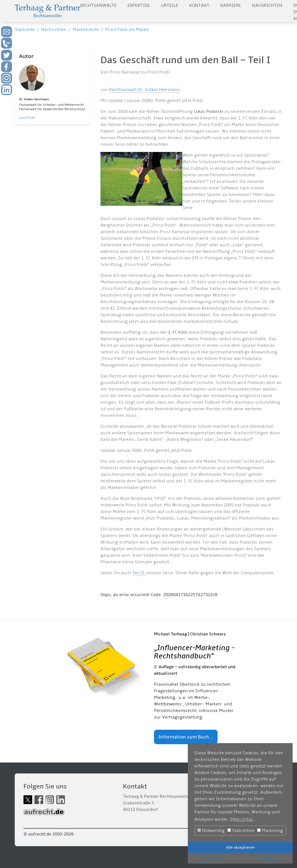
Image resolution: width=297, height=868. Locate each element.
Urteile (170, 5)
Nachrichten (267, 5)
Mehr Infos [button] (242, 819)
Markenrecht (86, 30)
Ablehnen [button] (267, 858)
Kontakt (199, 5)
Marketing (270, 831)
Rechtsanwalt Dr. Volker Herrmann (144, 90)
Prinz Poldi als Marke (127, 30)
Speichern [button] (214, 858)
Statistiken (241, 831)
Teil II (139, 573)
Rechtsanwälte (98, 5)
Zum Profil (27, 118)
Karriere (231, 5)
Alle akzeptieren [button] (240, 847)
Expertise (139, 5)
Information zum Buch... (186, 737)
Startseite (25, 30)
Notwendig (211, 831)
